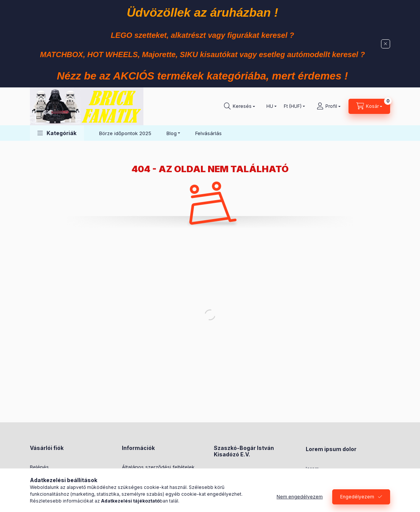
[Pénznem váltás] (293, 106)
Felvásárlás (208, 133)
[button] (57, 133)
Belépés (39, 467)
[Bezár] (386, 44)
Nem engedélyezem (300, 497)
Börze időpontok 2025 (125, 133)
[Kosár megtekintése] (369, 106)
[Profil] (329, 106)
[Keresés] (240, 106)
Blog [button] (172, 133)
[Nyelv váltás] (270, 106)
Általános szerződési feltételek (158, 467)
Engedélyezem (357, 497)
